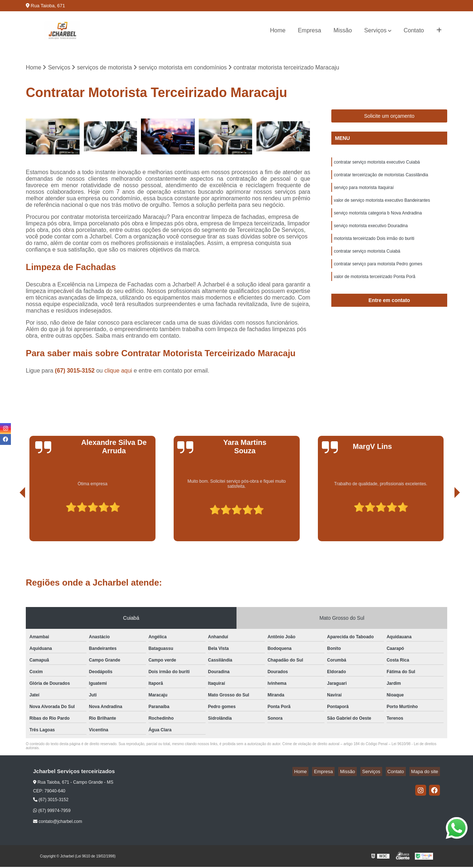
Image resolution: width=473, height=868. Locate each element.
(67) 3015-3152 (76, 372)
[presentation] (12, 522)
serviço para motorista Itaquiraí (364, 192)
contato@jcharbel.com (58, 823)
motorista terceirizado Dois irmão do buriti (374, 247)
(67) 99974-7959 (52, 812)
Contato (414, 30)
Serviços (375, 30)
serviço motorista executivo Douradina (371, 233)
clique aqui (118, 372)
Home (278, 30)
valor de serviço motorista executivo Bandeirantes (382, 205)
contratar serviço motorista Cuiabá (367, 261)
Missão (343, 30)
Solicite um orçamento (389, 117)
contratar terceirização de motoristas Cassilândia (381, 178)
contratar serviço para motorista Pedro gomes (378, 274)
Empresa (310, 30)
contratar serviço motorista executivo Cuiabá (377, 164)
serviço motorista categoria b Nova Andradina (378, 219)
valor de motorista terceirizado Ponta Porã (375, 288)
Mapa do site (426, 773)
